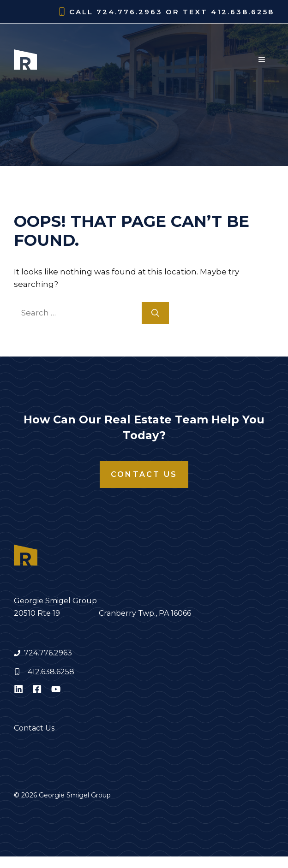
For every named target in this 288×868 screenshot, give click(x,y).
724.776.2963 (48, 653)
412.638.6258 (51, 672)
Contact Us (144, 474)
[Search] (155, 313)
